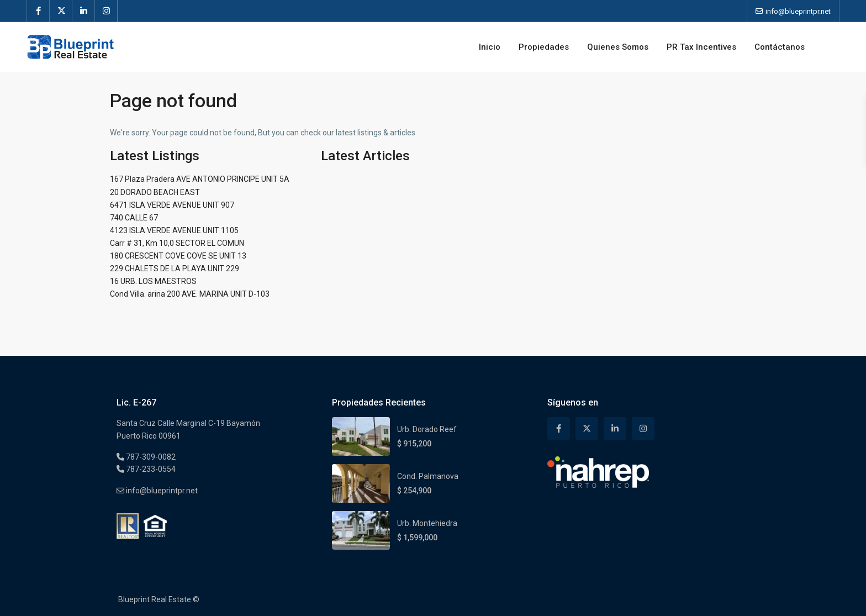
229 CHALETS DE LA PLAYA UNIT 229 (175, 268)
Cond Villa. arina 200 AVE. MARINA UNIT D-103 (190, 294)
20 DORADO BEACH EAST (155, 192)
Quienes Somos (618, 47)
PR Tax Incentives (701, 47)
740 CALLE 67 (134, 218)
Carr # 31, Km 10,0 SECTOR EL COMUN (177, 243)
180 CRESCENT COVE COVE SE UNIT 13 (178, 256)
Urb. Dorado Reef (427, 429)
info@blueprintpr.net (161, 491)
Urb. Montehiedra (427, 523)
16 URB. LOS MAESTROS (153, 281)
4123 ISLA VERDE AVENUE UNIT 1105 (174, 230)
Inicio (490, 47)
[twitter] (61, 11)
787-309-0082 (150, 457)
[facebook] (38, 11)
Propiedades (544, 47)
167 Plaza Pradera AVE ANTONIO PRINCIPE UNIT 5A (200, 179)
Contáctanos (780, 47)
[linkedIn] (84, 11)
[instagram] (106, 11)
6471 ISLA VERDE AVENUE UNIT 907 (172, 205)
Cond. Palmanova (428, 476)
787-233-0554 (150, 469)
